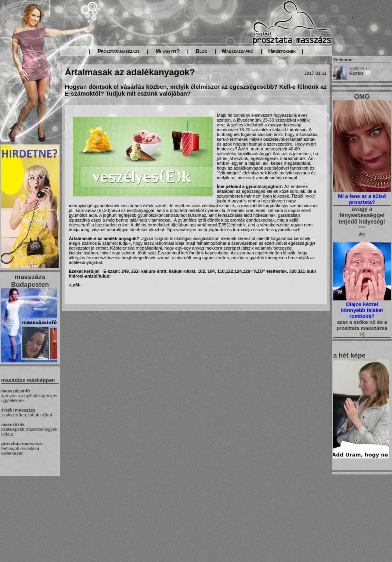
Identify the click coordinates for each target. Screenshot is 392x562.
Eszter (356, 74)
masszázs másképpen (28, 380)
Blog (201, 51)
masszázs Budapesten (30, 281)
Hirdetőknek (282, 51)
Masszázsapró (238, 51)
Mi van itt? (168, 51)
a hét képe (349, 355)
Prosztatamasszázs (119, 51)
